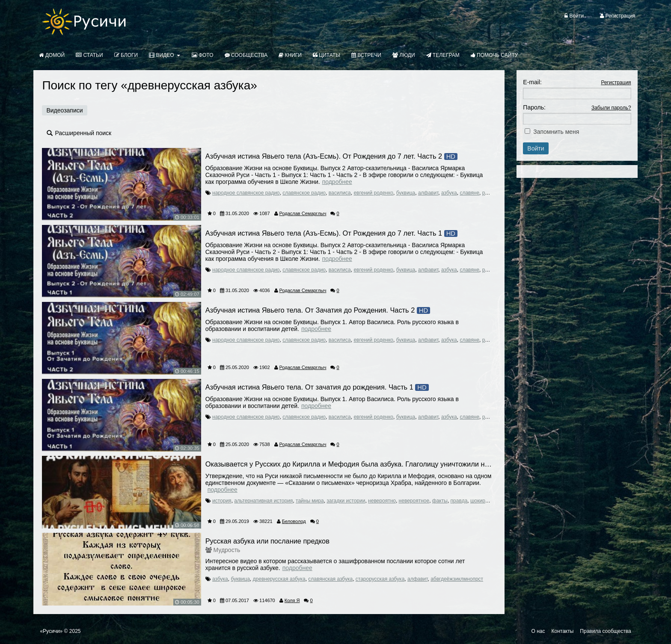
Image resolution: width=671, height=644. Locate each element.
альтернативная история (263, 501)
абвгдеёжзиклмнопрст (457, 579)
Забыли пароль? (611, 108)
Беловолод (294, 521)
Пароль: (534, 107)
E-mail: (532, 82)
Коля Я (292, 600)
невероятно (382, 501)
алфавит (428, 193)
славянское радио (304, 193)
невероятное (414, 501)
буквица (406, 193)
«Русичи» (51, 631)
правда (459, 501)
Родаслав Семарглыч (303, 213)
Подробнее (337, 182)
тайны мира (310, 501)
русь (488, 193)
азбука (449, 193)
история (222, 501)
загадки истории (346, 501)
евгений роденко (373, 193)
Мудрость (227, 550)
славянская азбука (330, 579)
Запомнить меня (556, 132)
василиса (340, 193)
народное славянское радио (246, 193)
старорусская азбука (380, 579)
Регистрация (616, 83)
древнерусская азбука (279, 579)
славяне (469, 193)
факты (440, 501)
